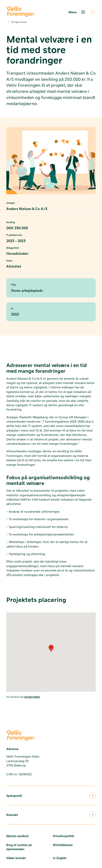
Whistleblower (63, 845)
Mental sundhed (17, 836)
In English (60, 858)
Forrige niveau (17, 22)
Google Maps (32, 697)
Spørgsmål (51, 796)
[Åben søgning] (91, 12)
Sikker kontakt (16, 858)
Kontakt (51, 815)
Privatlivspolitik (64, 836)
